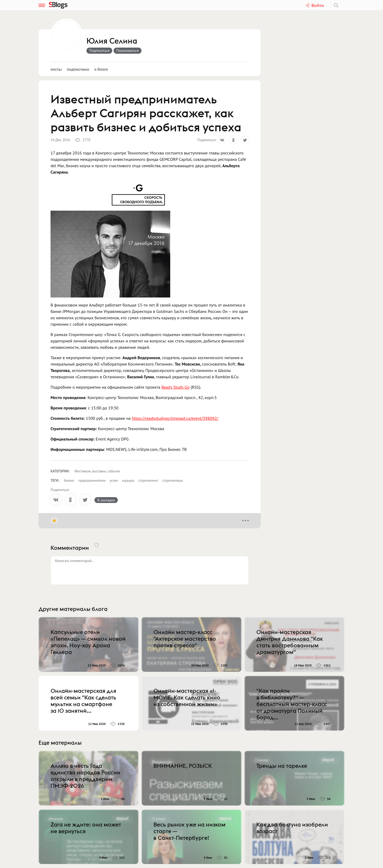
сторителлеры (173, 481)
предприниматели (92, 481)
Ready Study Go (175, 387)
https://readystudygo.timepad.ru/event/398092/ (175, 418)
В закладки (106, 500)
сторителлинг (148, 481)
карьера (128, 481)
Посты (56, 69)
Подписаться (99, 51)
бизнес (69, 481)
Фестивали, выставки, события (97, 471)
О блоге (101, 69)
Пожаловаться (128, 51)
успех (114, 481)
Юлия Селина (112, 41)
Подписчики (78, 69)
